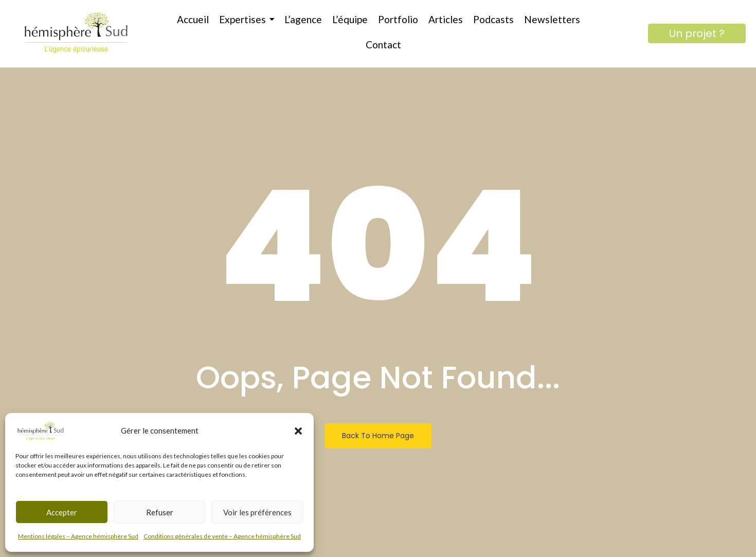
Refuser (160, 512)
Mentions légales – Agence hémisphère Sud (78, 536)
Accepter (62, 512)
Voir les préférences (257, 512)
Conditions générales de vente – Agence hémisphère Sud (222, 536)
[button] (298, 431)
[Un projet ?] (697, 33)
